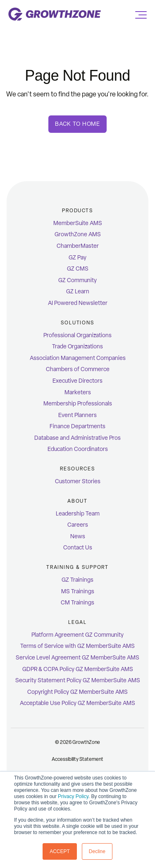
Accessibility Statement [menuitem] (77, 759)
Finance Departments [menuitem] (77, 426)
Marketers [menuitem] (78, 392)
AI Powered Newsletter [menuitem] (78, 303)
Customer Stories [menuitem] (78, 481)
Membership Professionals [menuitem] (78, 404)
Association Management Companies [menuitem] (78, 358)
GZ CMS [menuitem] (78, 269)
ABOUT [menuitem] (78, 501)
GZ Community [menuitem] (77, 280)
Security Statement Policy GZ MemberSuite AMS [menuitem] (78, 680)
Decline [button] (97, 851)
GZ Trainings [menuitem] (77, 580)
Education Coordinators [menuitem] (78, 449)
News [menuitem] (78, 536)
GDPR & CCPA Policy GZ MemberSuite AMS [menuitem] (78, 669)
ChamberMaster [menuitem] (78, 246)
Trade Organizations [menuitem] (77, 346)
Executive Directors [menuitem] (77, 381)
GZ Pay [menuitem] (77, 258)
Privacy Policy (73, 796)
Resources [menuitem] (77, 469)
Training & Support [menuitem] (78, 567)
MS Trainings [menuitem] (78, 591)
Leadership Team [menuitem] (78, 514)
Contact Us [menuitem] (78, 548)
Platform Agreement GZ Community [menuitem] (77, 635)
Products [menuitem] (77, 211)
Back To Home (77, 124)
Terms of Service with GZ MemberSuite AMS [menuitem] (77, 646)
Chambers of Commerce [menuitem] (78, 369)
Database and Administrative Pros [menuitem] (77, 438)
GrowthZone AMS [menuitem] (78, 234)
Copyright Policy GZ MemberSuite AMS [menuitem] (77, 692)
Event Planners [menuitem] (77, 415)
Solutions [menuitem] (77, 323)
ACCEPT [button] (60, 851)
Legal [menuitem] (78, 622)
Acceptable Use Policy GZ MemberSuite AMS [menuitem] (77, 703)
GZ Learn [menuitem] (78, 291)
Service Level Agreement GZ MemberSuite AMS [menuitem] (77, 658)
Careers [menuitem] (78, 525)
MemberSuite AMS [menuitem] (78, 223)
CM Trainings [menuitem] (77, 603)
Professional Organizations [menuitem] (77, 335)
